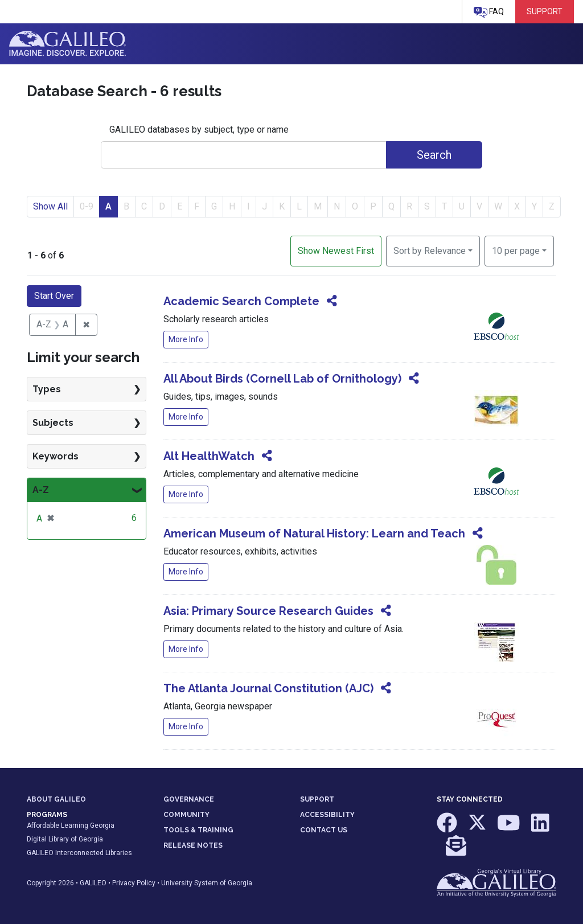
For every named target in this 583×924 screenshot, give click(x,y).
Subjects (53, 423)
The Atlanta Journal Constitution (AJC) (268, 688)
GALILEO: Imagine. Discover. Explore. (67, 44)
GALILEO (93, 883)
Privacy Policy (134, 883)
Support (545, 11)
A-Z (41, 490)
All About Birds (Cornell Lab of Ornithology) (282, 379)
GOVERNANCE (189, 799)
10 (516, 250)
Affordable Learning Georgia (71, 826)
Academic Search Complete (241, 301)
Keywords (56, 456)
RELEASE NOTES (193, 845)
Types (47, 389)
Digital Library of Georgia (65, 839)
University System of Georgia (207, 883)
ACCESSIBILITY (327, 815)
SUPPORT (317, 799)
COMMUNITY (186, 815)
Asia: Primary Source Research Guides (268, 611)
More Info (186, 339)
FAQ (489, 12)
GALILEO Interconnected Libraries (79, 853)
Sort (430, 251)
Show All (50, 206)
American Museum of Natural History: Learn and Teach (314, 533)
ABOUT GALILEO (56, 799)
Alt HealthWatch (209, 456)
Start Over (54, 296)
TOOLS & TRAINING (198, 830)
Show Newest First (336, 251)
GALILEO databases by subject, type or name (199, 130)
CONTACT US (324, 830)
